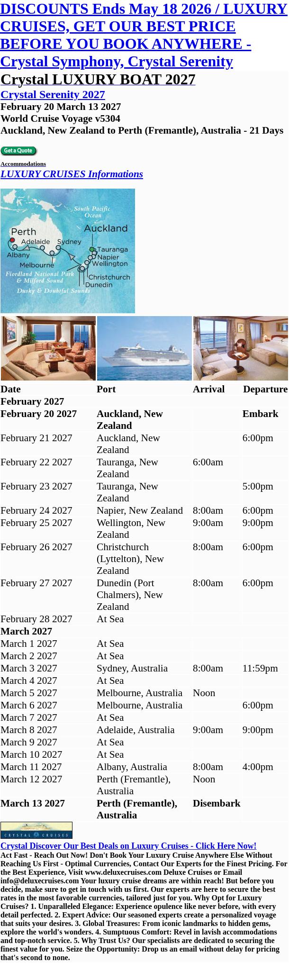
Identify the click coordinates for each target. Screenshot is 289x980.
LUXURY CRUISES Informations (72, 174)
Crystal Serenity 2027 (53, 94)
